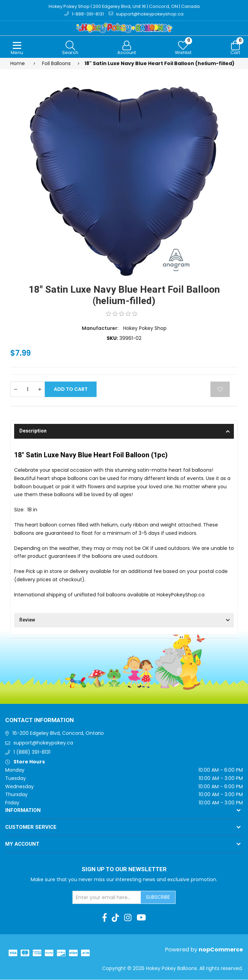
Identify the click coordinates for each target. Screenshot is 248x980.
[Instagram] (128, 918)
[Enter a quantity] (28, 390)
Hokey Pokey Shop (145, 329)
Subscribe (158, 898)
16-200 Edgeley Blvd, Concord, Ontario (58, 733)
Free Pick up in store (38, 572)
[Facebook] (105, 918)
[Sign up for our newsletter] (107, 898)
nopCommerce (221, 950)
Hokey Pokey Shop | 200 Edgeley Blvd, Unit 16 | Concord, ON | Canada (124, 6)
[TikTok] (115, 918)
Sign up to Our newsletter (124, 870)
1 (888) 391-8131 (32, 753)
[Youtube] (141, 918)
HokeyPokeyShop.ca (181, 595)
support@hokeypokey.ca (43, 743)
